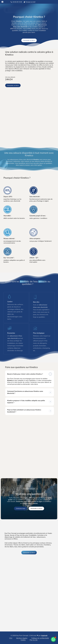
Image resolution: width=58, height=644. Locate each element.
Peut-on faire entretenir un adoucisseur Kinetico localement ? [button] (30, 411)
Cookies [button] (23, 640)
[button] (52, 10)
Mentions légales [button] (22, 638)
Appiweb (44, 635)
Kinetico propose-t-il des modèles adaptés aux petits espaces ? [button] (30, 402)
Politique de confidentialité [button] (40, 638)
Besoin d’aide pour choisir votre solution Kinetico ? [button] (30, 374)
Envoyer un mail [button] (31, 2)
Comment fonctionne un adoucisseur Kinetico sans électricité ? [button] (30, 392)
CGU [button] (11, 638)
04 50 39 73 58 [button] (17, 2)
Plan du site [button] (34, 640)
